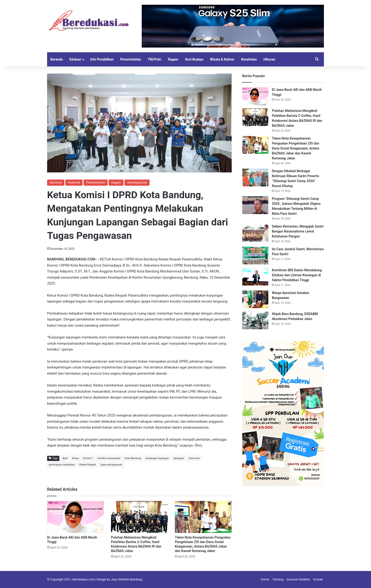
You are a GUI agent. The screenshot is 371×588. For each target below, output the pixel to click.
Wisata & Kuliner (222, 59)
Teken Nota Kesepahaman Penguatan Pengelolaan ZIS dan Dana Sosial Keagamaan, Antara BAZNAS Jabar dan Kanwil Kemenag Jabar (296, 148)
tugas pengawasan (111, 465)
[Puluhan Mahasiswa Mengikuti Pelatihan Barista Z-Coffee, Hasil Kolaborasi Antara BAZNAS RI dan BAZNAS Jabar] (139, 517)
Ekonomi (56, 182)
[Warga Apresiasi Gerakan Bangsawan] (255, 299)
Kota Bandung (133, 458)
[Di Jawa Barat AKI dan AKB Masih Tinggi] (75, 517)
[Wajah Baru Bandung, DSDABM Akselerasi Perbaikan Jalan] (255, 320)
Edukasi (75, 59)
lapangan (179, 458)
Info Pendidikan (102, 59)
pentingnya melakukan (62, 465)
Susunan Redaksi (298, 579)
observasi (194, 458)
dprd (65, 458)
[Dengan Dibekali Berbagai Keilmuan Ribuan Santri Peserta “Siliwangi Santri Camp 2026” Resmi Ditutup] (255, 178)
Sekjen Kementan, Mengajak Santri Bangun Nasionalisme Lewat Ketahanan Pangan (298, 231)
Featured (74, 182)
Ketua (75, 458)
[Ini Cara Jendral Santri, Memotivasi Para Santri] (255, 256)
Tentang (278, 579)
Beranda (57, 59)
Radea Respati (88, 465)
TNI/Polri (154, 59)
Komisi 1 (88, 458)
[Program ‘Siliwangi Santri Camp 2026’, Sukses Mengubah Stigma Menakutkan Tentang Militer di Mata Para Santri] (255, 205)
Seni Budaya (194, 59)
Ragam (173, 59)
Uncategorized (137, 182)
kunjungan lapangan (157, 458)
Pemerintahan (131, 59)
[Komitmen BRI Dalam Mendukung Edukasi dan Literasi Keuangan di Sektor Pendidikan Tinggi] (255, 277)
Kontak (318, 579)
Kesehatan (249, 59)
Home (265, 579)
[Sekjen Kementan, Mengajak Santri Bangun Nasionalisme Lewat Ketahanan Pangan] (255, 233)
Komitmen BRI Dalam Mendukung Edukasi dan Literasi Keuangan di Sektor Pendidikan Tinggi (297, 275)
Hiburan (269, 59)
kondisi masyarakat (109, 458)
